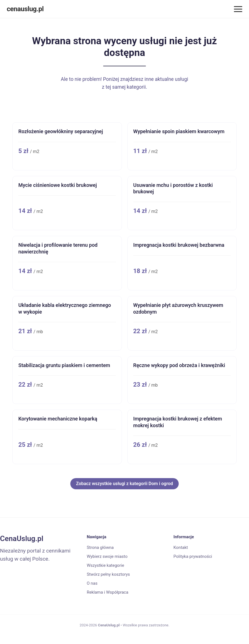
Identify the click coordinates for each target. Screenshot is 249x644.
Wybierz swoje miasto (107, 556)
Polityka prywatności (193, 556)
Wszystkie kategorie (105, 565)
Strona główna (100, 547)
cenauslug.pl (25, 9)
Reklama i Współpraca (108, 592)
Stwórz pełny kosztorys (108, 574)
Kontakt (181, 547)
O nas (92, 583)
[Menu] (238, 9)
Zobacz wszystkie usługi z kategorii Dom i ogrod (124, 484)
